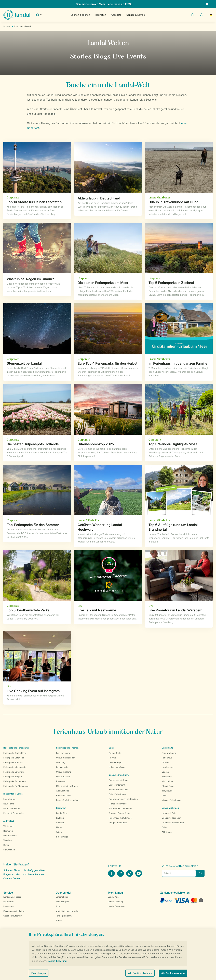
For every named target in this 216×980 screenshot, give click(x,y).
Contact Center (12, 878)
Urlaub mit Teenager (171, 818)
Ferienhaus (167, 758)
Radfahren (8, 831)
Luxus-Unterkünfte (118, 785)
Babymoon (61, 781)
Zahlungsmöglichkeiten (14, 911)
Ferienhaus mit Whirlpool (121, 818)
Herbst (59, 827)
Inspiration (100, 15)
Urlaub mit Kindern (171, 808)
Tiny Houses (168, 791)
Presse (59, 920)
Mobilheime (167, 781)
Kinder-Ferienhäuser (119, 790)
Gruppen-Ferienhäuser (120, 813)
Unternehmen (62, 897)
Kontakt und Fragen (12, 897)
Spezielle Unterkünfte (119, 775)
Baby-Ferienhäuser (118, 794)
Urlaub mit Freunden (66, 758)
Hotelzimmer (168, 767)
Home (7, 26)
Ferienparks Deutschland (15, 753)
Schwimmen (9, 850)
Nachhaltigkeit (62, 902)
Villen (164, 795)
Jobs (58, 906)
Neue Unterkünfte (12, 808)
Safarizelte (167, 777)
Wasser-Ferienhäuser (172, 800)
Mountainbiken (10, 836)
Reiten (6, 845)
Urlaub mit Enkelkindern (173, 823)
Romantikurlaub (63, 795)
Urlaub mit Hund (64, 772)
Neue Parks (9, 804)
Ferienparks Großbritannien (16, 786)
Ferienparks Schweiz (13, 762)
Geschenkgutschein (13, 916)
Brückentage (62, 837)
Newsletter (8, 902)
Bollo (164, 827)
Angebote (116, 15)
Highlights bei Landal (13, 794)
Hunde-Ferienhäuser (119, 804)
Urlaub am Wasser (117, 767)
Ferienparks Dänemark (14, 772)
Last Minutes (9, 799)
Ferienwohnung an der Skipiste (123, 799)
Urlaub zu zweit (63, 777)
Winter (59, 832)
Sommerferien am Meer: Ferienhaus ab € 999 (104, 4)
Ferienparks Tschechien (15, 781)
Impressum (8, 906)
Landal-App (113, 897)
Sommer (60, 823)
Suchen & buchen (80, 15)
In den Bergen (116, 762)
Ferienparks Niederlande (15, 767)
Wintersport (9, 826)
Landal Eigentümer (117, 906)
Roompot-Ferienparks (13, 813)
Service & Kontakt (136, 15)
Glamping (61, 762)
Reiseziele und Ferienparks (16, 748)
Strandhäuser (168, 786)
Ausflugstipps (63, 791)
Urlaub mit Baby (169, 813)
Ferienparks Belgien (13, 777)
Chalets (165, 762)
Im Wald (113, 758)
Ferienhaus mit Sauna (119, 780)
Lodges (165, 772)
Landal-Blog (62, 813)
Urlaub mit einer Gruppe (67, 786)
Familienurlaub (63, 753)
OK (200, 873)
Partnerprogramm (64, 916)
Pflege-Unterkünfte (118, 823)
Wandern (8, 840)
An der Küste (115, 753)
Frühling (60, 818)
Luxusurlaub (62, 767)
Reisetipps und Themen (67, 748)
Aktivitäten (167, 832)
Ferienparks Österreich (14, 758)
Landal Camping (115, 902)
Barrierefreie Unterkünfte (121, 808)
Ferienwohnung (169, 753)
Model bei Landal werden (67, 911)
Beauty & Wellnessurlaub (68, 800)
